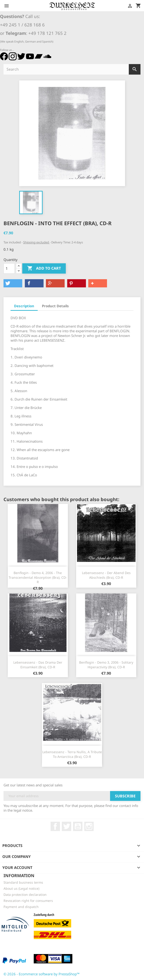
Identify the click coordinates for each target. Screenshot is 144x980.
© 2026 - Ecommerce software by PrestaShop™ (42, 974)
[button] (13, 283)
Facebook (55, 826)
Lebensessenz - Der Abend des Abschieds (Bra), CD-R (106, 575)
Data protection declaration (25, 895)
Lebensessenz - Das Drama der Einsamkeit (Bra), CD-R (38, 665)
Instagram (89, 826)
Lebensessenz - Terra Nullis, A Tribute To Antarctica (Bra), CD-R (72, 754)
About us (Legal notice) (21, 888)
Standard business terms (23, 882)
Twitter (66, 826)
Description (24, 306)
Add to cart (44, 268)
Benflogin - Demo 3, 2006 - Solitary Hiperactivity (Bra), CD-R (106, 665)
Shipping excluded (36, 242)
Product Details (55, 306)
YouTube (78, 826)
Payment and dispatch (21, 907)
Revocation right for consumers (28, 901)
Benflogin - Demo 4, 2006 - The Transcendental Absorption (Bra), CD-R (38, 577)
